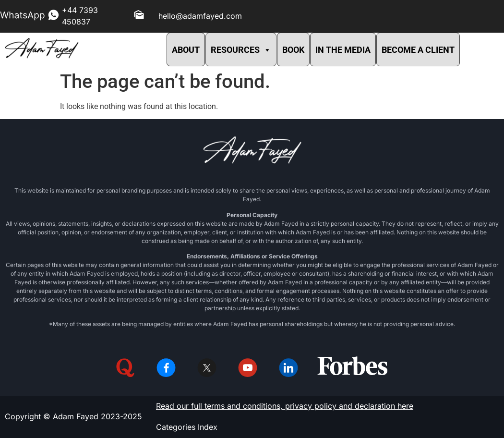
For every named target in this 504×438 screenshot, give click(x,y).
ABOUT (186, 50)
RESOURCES (241, 50)
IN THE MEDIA (343, 50)
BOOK (293, 50)
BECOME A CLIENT (418, 50)
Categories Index (187, 427)
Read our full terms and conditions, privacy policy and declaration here (285, 406)
